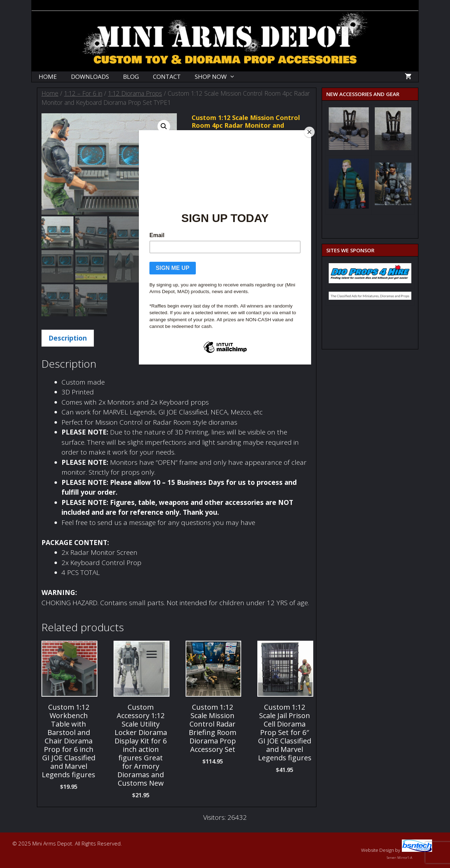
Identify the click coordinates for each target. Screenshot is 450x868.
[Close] (309, 132)
